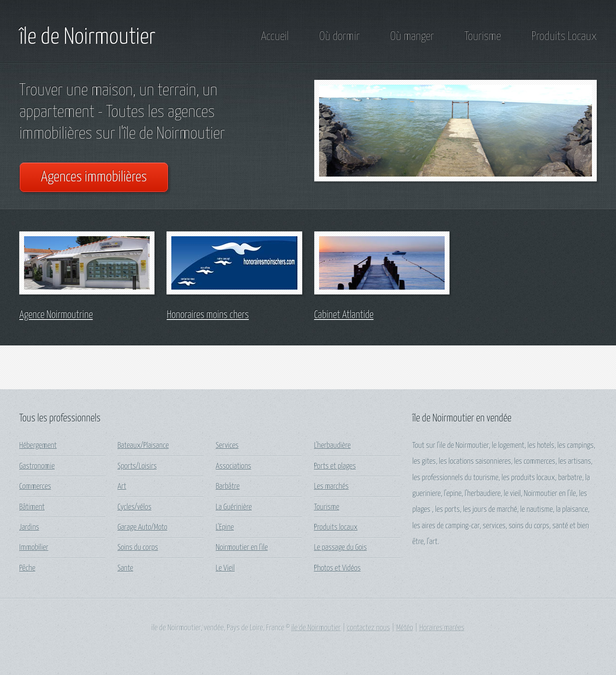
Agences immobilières (94, 177)
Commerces (35, 487)
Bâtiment (32, 507)
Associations (233, 466)
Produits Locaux (564, 37)
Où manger (412, 37)
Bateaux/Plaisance (143, 446)
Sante (125, 568)
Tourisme (483, 37)
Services (227, 446)
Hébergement (38, 446)
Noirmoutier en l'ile (242, 548)
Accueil (275, 37)
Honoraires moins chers (208, 315)
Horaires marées (442, 628)
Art (122, 487)
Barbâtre (228, 487)
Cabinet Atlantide (344, 315)
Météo (405, 628)
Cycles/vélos (135, 507)
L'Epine (225, 528)
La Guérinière (234, 507)
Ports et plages (335, 466)
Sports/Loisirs (137, 466)
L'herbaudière (332, 446)
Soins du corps (138, 548)
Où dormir (339, 37)
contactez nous (368, 628)
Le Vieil (225, 568)
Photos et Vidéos (337, 568)
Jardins (29, 528)
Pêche (27, 568)
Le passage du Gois (340, 548)
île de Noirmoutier (87, 38)
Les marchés (331, 487)
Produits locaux (336, 528)
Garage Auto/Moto (142, 528)
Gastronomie (37, 466)
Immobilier (34, 548)
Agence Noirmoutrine (56, 315)
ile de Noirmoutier (316, 628)
